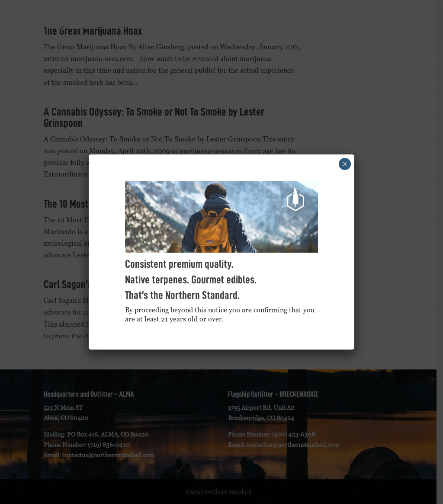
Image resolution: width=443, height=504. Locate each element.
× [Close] (345, 164)
